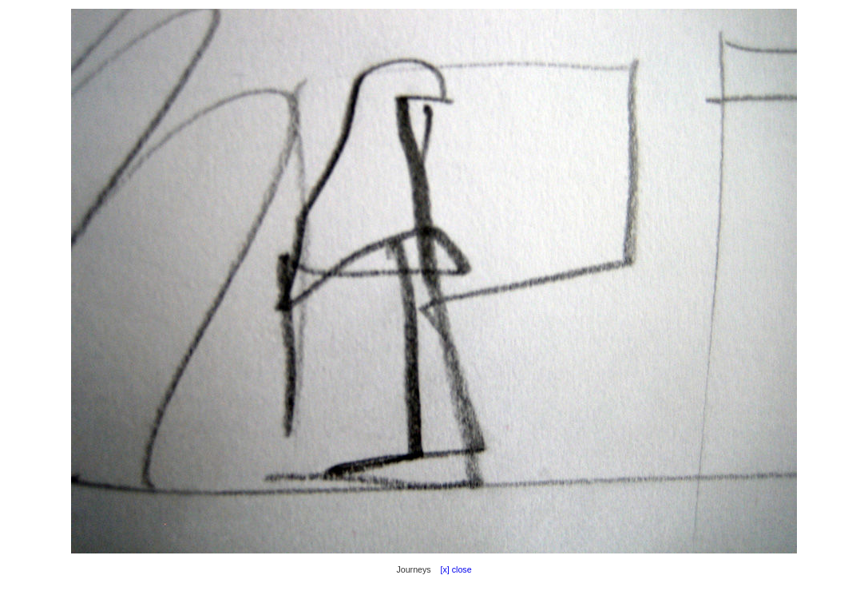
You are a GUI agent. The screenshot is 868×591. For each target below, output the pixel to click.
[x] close (453, 569)
